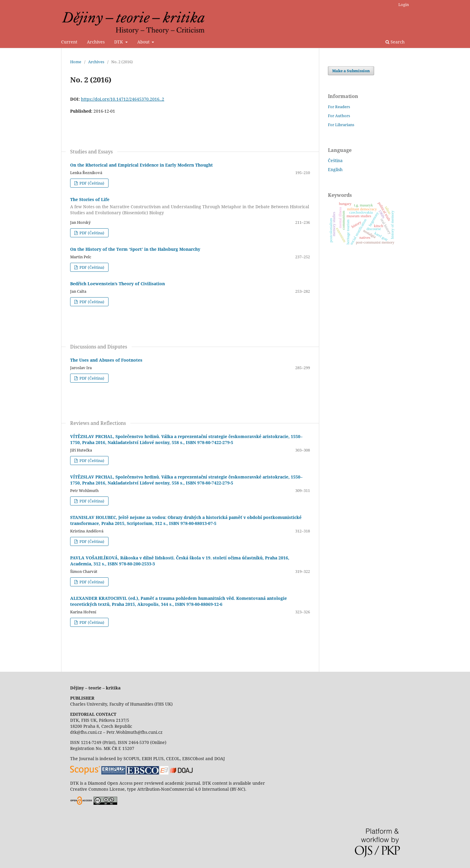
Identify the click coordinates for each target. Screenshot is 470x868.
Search (395, 42)
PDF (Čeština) (91, 183)
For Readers (339, 107)
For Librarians (341, 125)
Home (76, 62)
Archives (96, 42)
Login (404, 4)
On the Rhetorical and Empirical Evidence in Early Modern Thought (141, 165)
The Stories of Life (190, 206)
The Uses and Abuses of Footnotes (106, 360)
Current (69, 42)
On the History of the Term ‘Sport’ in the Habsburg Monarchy (135, 249)
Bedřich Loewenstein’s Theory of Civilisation (117, 284)
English (335, 169)
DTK (119, 42)
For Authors (339, 116)
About (144, 42)
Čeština (335, 160)
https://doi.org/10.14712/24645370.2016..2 (123, 99)
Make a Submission (351, 71)
